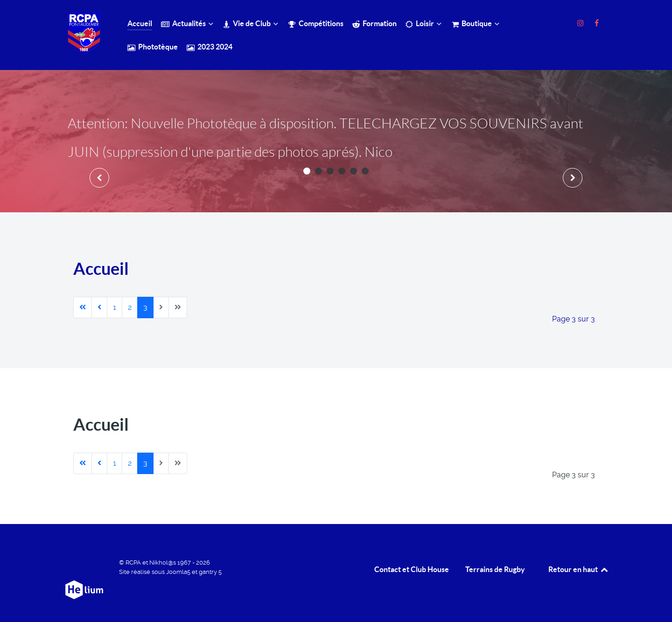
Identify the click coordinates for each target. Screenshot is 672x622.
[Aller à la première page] (83, 308)
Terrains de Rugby (495, 569)
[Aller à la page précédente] (99, 308)
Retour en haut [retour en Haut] (579, 569)
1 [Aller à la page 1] (115, 307)
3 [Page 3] (145, 307)
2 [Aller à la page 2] (130, 307)
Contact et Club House (412, 569)
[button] (307, 171)
